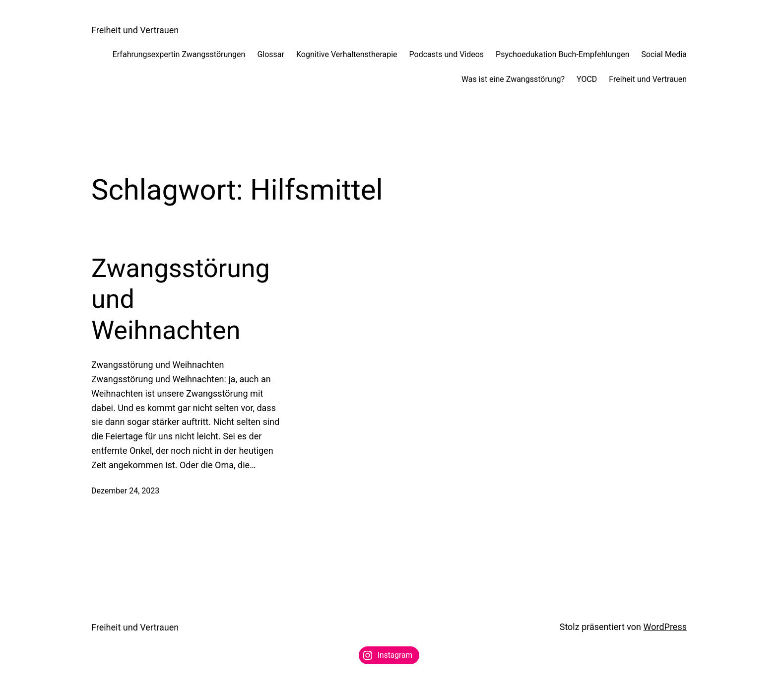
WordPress (665, 627)
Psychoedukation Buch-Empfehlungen (562, 54)
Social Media (664, 54)
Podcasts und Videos (447, 54)
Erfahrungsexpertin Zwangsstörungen (179, 54)
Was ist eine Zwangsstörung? (513, 79)
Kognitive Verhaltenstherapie (347, 54)
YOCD (587, 79)
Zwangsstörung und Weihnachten (181, 299)
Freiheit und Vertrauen (135, 30)
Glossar (271, 54)
